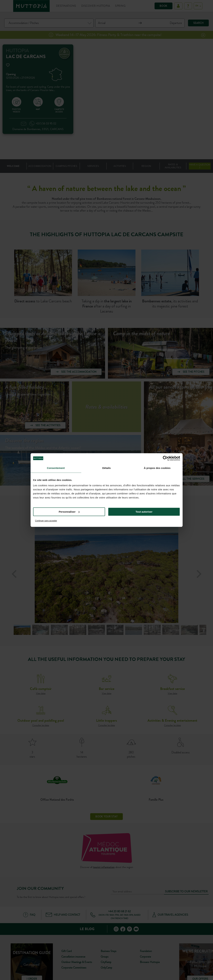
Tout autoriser (144, 512)
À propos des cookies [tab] (157, 468)
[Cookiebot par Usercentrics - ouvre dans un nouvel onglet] (165, 458)
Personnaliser (69, 512)
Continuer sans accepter (46, 521)
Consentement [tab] (56, 468)
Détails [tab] (107, 468)
